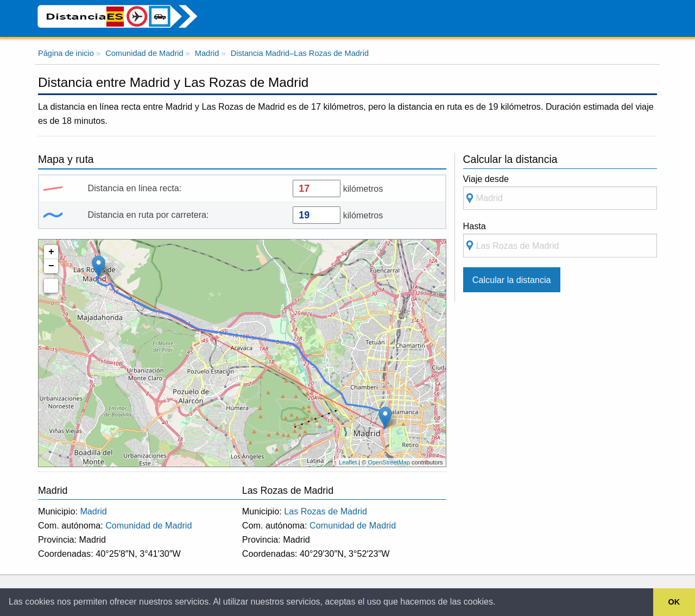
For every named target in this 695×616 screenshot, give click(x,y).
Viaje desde (560, 192)
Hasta (560, 239)
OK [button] (674, 602)
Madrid (93, 511)
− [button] (51, 266)
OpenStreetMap (389, 462)
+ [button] (51, 252)
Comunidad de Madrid (149, 525)
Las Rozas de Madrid (326, 511)
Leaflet (348, 462)
